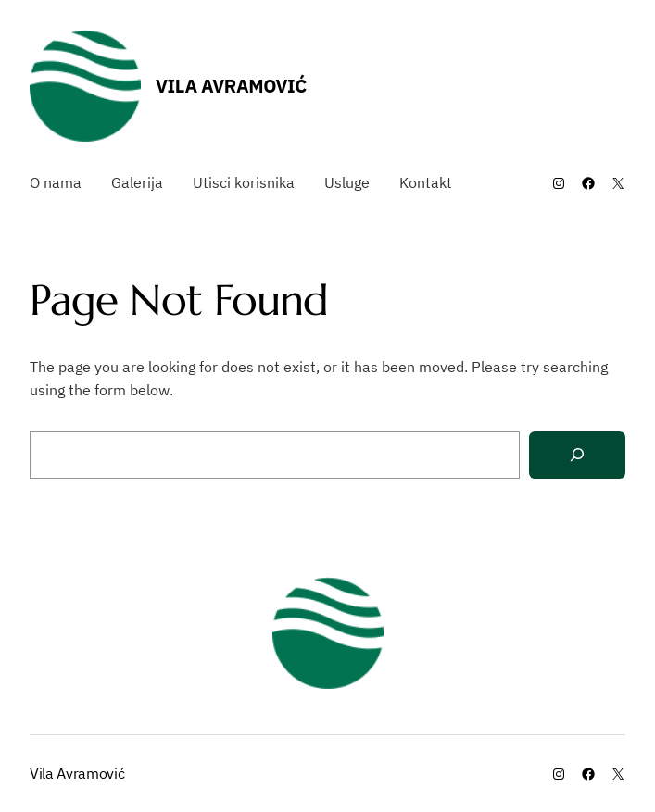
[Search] (577, 455)
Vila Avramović (231, 86)
